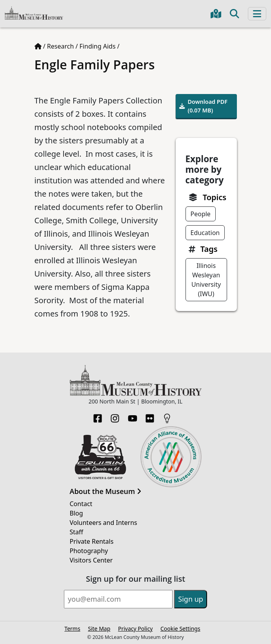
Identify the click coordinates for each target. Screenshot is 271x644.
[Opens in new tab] (100, 456)
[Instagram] (115, 416)
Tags (209, 249)
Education (205, 233)
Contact (81, 504)
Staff (77, 532)
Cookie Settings (180, 629)
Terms (72, 629)
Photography (89, 551)
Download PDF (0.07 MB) (204, 106)
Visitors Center (91, 560)
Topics (215, 197)
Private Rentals (92, 541)
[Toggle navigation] (257, 14)
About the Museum (105, 492)
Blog (76, 513)
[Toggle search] (235, 14)
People (201, 214)
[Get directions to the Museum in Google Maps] (216, 14)
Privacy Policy (135, 629)
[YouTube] (133, 416)
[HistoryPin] (167, 416)
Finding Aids (98, 46)
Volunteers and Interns (104, 523)
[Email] (118, 599)
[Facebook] (98, 416)
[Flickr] (150, 416)
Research (61, 46)
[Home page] (38, 46)
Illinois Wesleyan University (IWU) (206, 280)
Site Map (99, 629)
